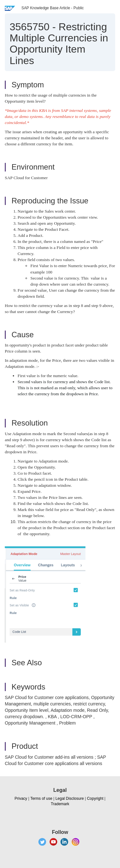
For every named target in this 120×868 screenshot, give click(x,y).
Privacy (21, 799)
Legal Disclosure (70, 799)
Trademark (60, 804)
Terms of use (41, 799)
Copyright (95, 799)
